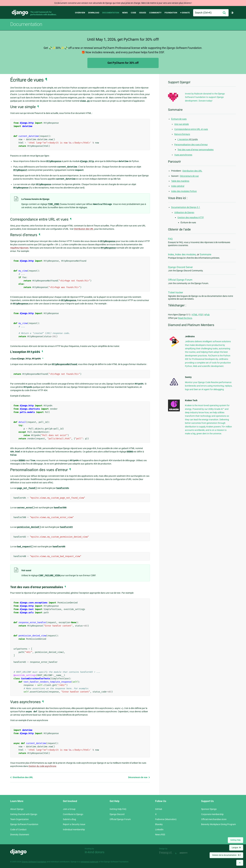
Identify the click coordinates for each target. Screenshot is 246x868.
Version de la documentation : (226, 855)
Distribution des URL (22, 777)
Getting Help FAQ (118, 809)
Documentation (111, 13)
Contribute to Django (73, 814)
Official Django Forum (180, 280)
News (125, 13)
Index (171, 254)
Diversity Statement (20, 835)
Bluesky (159, 824)
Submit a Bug (69, 819)
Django (20, 13)
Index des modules (185, 254)
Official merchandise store (214, 819)
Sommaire (205, 254)
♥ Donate (185, 13)
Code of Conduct (18, 830)
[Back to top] (240, 863)
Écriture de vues (179, 119)
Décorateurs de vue (139, 777)
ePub (207, 315)
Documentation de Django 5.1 (186, 207)
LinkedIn (159, 830)
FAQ (170, 239)
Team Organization (19, 819)
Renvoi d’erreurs (182, 134)
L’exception (188, 139)
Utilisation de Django (184, 212)
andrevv (187, 853)
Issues (143, 13)
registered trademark (89, 862)
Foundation (171, 13)
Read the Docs (185, 318)
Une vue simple (182, 124)
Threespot (166, 853)
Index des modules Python (184, 191)
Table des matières (180, 181)
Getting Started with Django (24, 814)
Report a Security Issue (74, 824)
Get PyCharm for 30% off (123, 63)
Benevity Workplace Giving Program (218, 824)
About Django (17, 809)
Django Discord (117, 814)
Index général (178, 186)
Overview (80, 13)
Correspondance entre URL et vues (191, 129)
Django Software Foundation (24, 824)
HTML (195, 315)
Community (155, 13)
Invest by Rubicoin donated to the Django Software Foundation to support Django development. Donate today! (205, 97)
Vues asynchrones (183, 155)
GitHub (159, 809)
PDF (201, 315)
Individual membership (74, 830)
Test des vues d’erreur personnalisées (195, 150)
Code (133, 13)
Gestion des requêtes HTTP (191, 217)
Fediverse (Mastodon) (166, 819)
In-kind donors (95, 852)
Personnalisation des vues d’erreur (191, 145)
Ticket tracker (175, 293)
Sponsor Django (209, 809)
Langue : (236, 848)
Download (94, 13)
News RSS (160, 835)
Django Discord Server (180, 267)
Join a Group (69, 809)
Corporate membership (212, 814)
